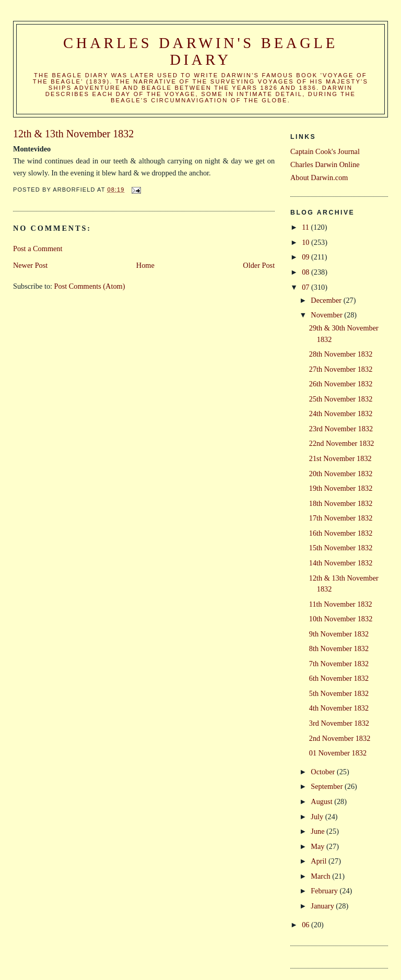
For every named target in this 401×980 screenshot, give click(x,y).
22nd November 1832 (342, 443)
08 (306, 272)
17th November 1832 (341, 518)
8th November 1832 (339, 648)
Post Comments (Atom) (90, 286)
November (327, 315)
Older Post (259, 265)
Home (145, 265)
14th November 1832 (341, 563)
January (323, 906)
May (319, 846)
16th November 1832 (341, 533)
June (319, 831)
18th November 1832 (341, 503)
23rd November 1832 (341, 429)
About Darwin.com (319, 178)
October (324, 772)
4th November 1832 (339, 708)
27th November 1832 (341, 369)
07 (306, 287)
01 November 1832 (338, 753)
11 (306, 227)
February (325, 891)
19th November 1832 (341, 488)
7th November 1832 (339, 664)
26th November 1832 (341, 384)
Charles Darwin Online (325, 164)
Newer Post (30, 265)
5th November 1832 (339, 693)
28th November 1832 (341, 354)
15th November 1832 (341, 548)
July (318, 817)
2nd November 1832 (340, 738)
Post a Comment (38, 249)
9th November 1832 (339, 634)
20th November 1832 (341, 474)
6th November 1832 (339, 678)
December (327, 300)
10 (306, 242)
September (328, 786)
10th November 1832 (341, 619)
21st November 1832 (340, 458)
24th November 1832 (341, 414)
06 (306, 925)
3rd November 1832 (339, 723)
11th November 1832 (341, 604)
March (321, 876)
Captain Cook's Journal (325, 151)
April (320, 861)
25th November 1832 (341, 399)
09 (306, 257)
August (322, 801)
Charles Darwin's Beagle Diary (200, 51)
